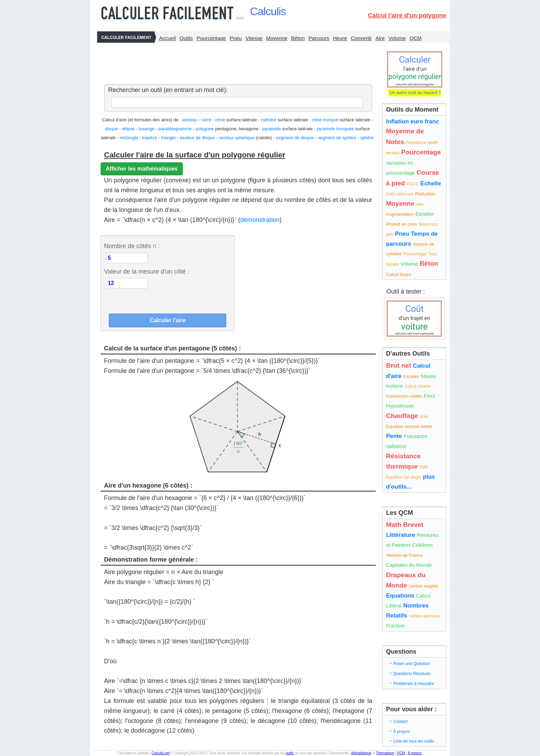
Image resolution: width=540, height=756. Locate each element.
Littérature (401, 535)
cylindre (268, 120)
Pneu (236, 38)
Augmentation (400, 214)
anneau (190, 120)
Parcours (319, 38)
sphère (367, 138)
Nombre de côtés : (132, 246)
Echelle (431, 183)
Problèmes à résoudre (414, 684)
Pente (394, 436)
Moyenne (277, 38)
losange (147, 129)
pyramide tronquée (335, 129)
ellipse (128, 129)
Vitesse (254, 38)
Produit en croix (402, 224)
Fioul (429, 396)
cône (220, 120)
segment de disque (295, 138)
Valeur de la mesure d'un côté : (147, 272)
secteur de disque (198, 138)
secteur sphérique (237, 138)
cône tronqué (325, 120)
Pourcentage (211, 38)
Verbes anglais (423, 586)
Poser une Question (412, 664)
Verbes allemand (424, 616)
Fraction (395, 626)
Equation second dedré (409, 426)
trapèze (150, 138)
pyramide (272, 129)
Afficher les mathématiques (142, 169)
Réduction (425, 194)
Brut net (399, 365)
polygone (205, 129)
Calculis (268, 11)
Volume (397, 38)
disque (112, 129)
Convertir (361, 38)
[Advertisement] (236, 62)
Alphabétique (361, 753)
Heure (340, 38)
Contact (400, 722)
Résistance (416, 143)
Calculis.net (161, 753)
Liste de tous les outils (414, 741)
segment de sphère (337, 138)
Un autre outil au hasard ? (414, 93)
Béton (298, 38)
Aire (380, 38)
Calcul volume (418, 386)
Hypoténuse (400, 406)
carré (206, 120)
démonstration (260, 220)
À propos (402, 732)
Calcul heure (399, 274)
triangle (169, 138)
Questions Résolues (412, 674)
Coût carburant (400, 194)
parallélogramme (175, 129)
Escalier (424, 214)
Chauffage (402, 416)
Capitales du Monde (409, 565)
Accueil (167, 38)
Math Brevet (405, 525)
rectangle (129, 138)
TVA (424, 467)
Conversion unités (404, 396)
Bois (424, 417)
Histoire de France (404, 555)
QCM (416, 38)
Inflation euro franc (413, 121)
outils (289, 753)
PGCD (413, 184)
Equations (400, 596)
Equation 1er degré (404, 477)
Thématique (385, 753)
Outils (186, 38)
